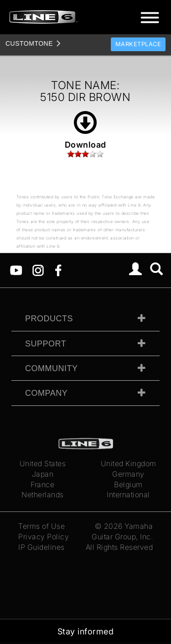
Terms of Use (41, 526)
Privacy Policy (44, 537)
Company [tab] (46, 393)
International (128, 495)
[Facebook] (58, 270)
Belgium (128, 484)
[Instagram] (38, 270)
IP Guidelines (41, 547)
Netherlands (43, 495)
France (42, 484)
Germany (128, 474)
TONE (29, 43)
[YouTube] (16, 270)
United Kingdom (129, 463)
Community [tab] (52, 368)
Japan (43, 474)
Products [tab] (49, 319)
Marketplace (138, 44)
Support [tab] (46, 344)
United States (43, 463)
